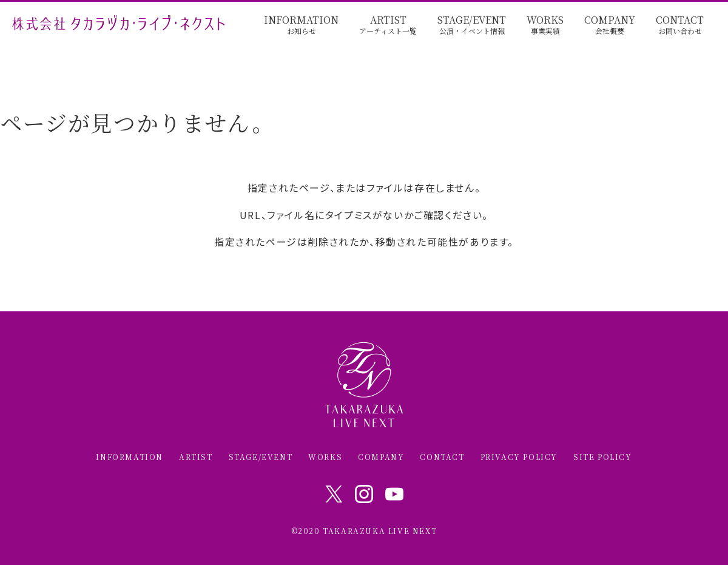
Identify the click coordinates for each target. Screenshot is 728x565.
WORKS (545, 25)
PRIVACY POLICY (519, 457)
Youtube (394, 494)
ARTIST (388, 25)
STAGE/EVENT (472, 25)
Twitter (334, 494)
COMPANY (610, 25)
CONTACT (680, 25)
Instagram (364, 494)
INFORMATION (301, 25)
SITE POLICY (603, 457)
